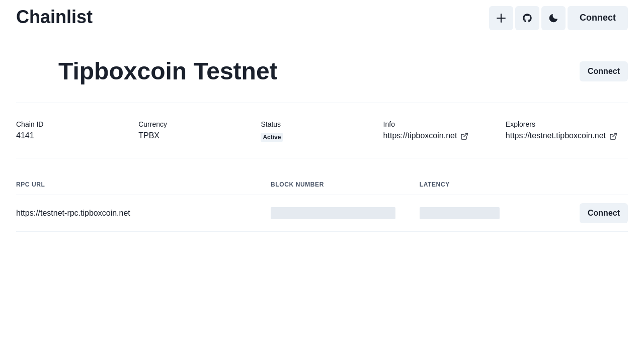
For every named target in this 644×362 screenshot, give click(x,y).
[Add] (501, 18)
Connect (598, 18)
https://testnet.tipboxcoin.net (561, 136)
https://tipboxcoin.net (426, 136)
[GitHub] (527, 18)
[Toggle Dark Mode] (553, 18)
